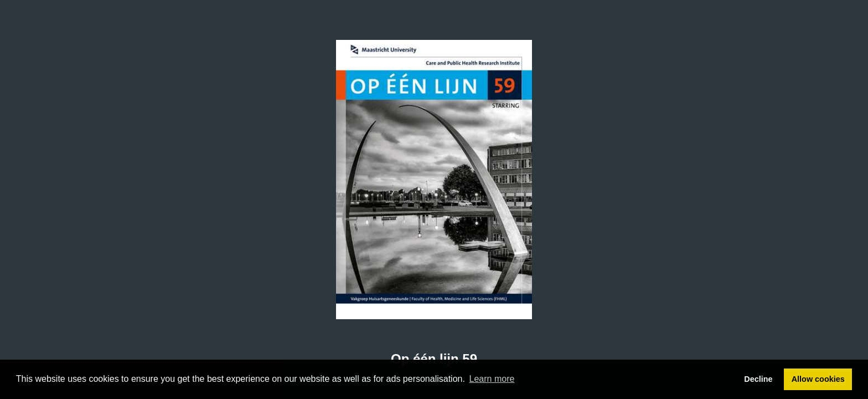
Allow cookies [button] (818, 379)
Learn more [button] (492, 379)
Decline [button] (758, 379)
